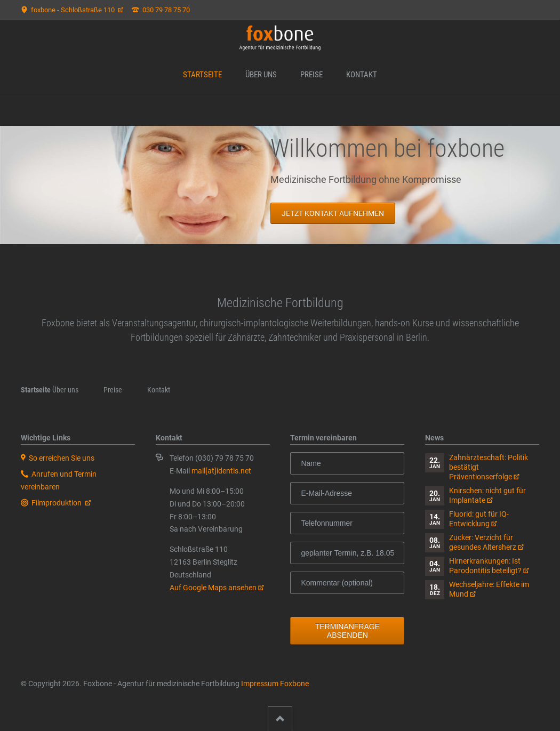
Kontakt (362, 75)
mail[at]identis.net (221, 471)
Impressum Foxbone (275, 684)
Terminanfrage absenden (347, 631)
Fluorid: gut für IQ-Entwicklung (479, 519)
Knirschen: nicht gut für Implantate (487, 495)
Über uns (261, 75)
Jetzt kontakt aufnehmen (332, 213)
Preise (311, 75)
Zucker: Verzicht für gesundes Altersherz (483, 542)
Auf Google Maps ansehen (213, 588)
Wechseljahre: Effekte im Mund (489, 589)
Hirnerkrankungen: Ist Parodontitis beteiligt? (485, 566)
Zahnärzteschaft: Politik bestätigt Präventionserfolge (489, 467)
